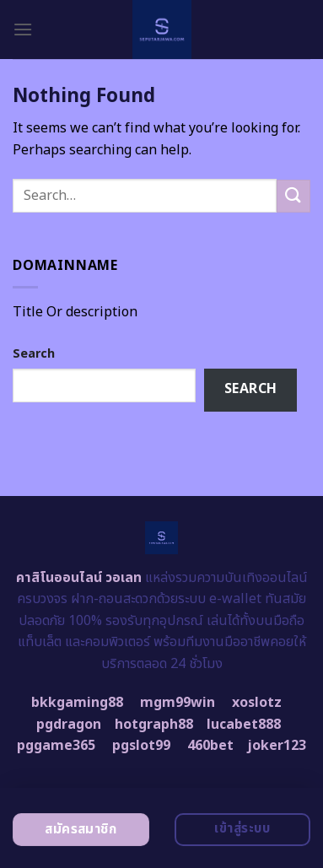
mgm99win (178, 703)
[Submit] (293, 196)
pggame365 (56, 746)
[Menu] (23, 29)
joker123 (277, 746)
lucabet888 (244, 725)
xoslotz (257, 703)
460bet (210, 746)
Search (34, 354)
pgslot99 (141, 746)
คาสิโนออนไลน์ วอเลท (79, 578)
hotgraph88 (154, 725)
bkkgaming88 (77, 703)
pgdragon (69, 725)
